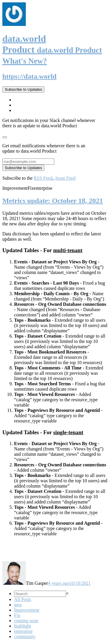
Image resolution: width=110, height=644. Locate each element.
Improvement (27, 610)
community (25, 636)
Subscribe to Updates (23, 89)
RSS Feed (43, 178)
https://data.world (29, 76)
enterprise (23, 631)
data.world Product (52, 49)
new (18, 605)
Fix (17, 615)
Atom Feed (65, 178)
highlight (23, 626)
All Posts (23, 599)
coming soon (26, 621)
